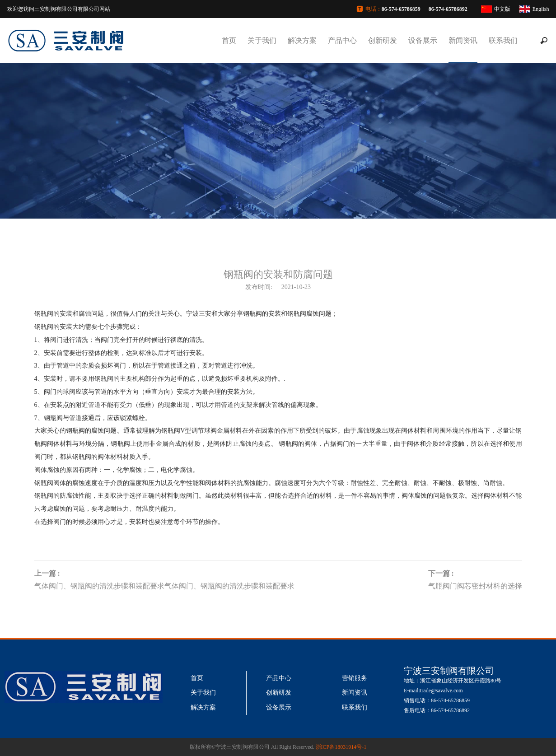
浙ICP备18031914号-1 (341, 747)
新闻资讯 (463, 40)
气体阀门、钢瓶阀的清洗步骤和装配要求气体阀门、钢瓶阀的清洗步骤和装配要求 (164, 586)
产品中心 (342, 40)
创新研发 (383, 40)
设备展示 (423, 40)
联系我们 (503, 40)
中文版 (502, 9)
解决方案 (302, 40)
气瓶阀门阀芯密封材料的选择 (475, 586)
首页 (229, 40)
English (541, 9)
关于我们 (262, 40)
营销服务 (355, 678)
